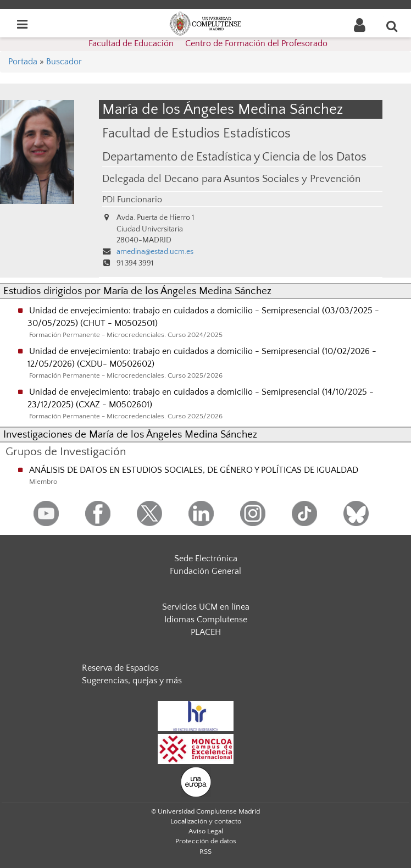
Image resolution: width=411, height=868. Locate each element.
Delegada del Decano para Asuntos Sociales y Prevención (231, 179)
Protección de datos (206, 841)
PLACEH (206, 632)
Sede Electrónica (206, 559)
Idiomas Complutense (206, 620)
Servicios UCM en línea (206, 607)
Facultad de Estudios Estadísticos (196, 133)
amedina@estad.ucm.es (155, 252)
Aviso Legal (206, 831)
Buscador (64, 62)
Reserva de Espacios (120, 668)
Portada (23, 62)
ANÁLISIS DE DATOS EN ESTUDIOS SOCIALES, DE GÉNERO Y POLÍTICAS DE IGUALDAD (194, 470)
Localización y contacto (206, 821)
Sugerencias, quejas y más (132, 681)
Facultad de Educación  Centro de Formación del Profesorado (208, 43)
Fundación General (205, 571)
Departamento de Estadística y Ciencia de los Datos (234, 157)
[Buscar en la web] (392, 26)
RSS (205, 852)
